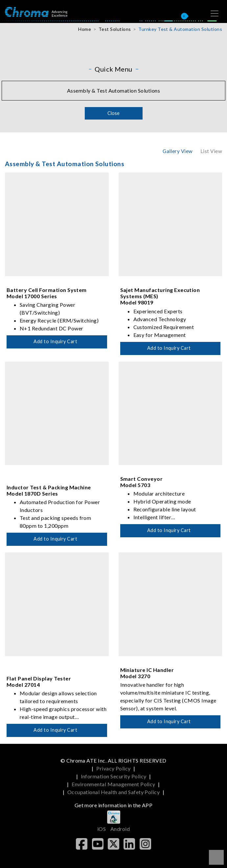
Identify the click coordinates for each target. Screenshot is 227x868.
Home (85, 29)
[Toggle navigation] (215, 13)
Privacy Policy (113, 768)
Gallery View (178, 151)
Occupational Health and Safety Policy (114, 792)
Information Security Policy (114, 776)
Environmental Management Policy (113, 784)
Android (120, 829)
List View (211, 151)
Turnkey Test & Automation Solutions (180, 29)
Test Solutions (115, 29)
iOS (102, 829)
